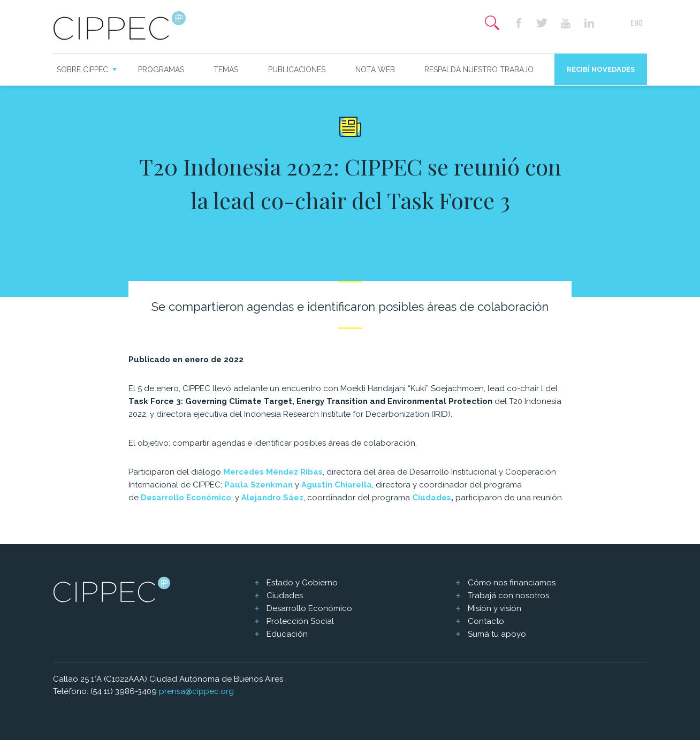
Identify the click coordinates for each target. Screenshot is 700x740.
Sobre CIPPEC (82, 70)
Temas (226, 70)
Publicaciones (297, 70)
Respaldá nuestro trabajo (479, 70)
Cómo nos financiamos (512, 583)
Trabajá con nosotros (508, 596)
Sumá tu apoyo (497, 634)
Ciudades (432, 498)
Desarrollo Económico (309, 608)
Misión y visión (494, 608)
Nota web (375, 70)
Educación (287, 634)
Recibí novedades (601, 69)
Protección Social (300, 621)
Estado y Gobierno (302, 583)
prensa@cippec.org (196, 691)
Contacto (486, 621)
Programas (161, 70)
